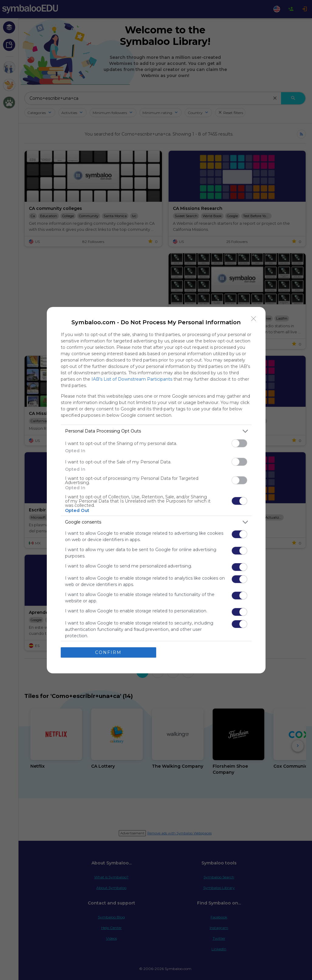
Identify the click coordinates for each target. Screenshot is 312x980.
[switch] (239, 443)
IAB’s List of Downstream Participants (132, 379)
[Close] (254, 319)
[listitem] (156, 431)
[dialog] (156, 490)
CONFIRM (108, 652)
